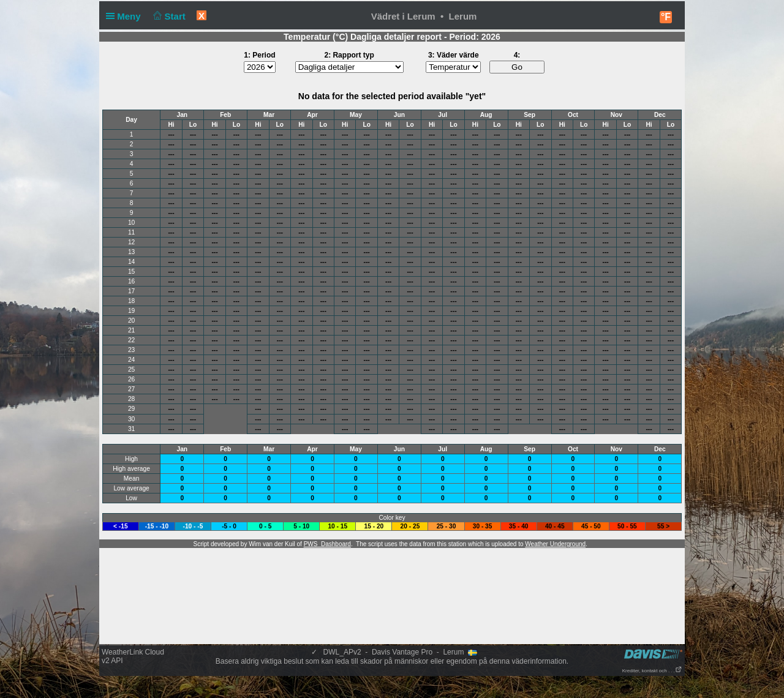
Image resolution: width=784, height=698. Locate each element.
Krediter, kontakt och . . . (652, 671)
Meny (126, 16)
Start (168, 16)
